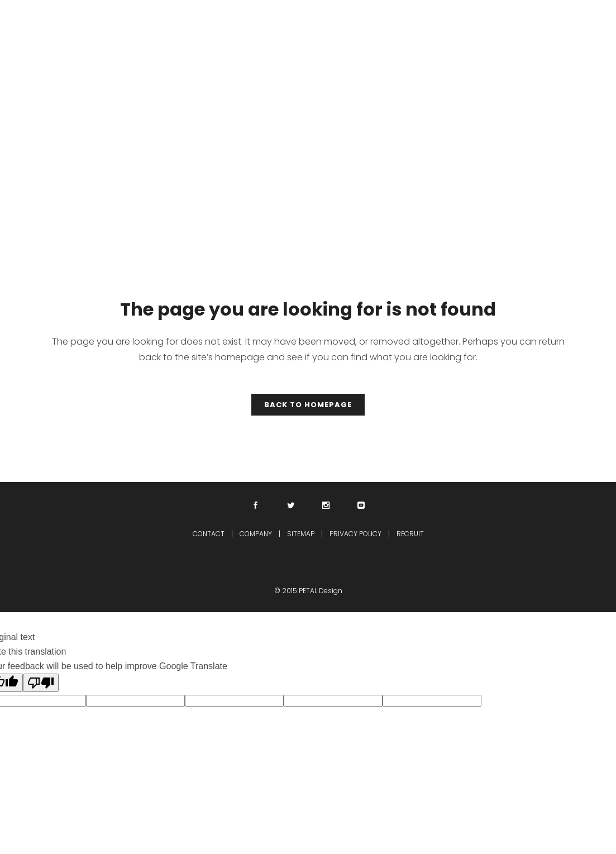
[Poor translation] (41, 683)
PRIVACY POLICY (355, 534)
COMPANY (256, 534)
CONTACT (209, 534)
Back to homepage (308, 405)
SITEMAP (301, 534)
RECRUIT (410, 534)
